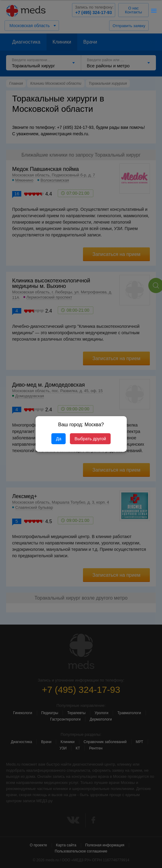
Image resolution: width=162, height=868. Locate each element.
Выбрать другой (90, 439)
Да (59, 439)
